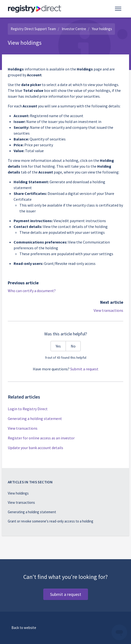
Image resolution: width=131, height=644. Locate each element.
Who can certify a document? (32, 291)
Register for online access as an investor (41, 438)
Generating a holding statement (35, 418)
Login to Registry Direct (28, 409)
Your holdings (102, 29)
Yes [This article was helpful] (58, 346)
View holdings (18, 493)
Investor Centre (74, 29)
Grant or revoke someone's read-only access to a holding (51, 521)
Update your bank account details (35, 448)
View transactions (108, 310)
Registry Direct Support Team (33, 29)
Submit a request (84, 369)
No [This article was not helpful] (73, 346)
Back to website (24, 628)
